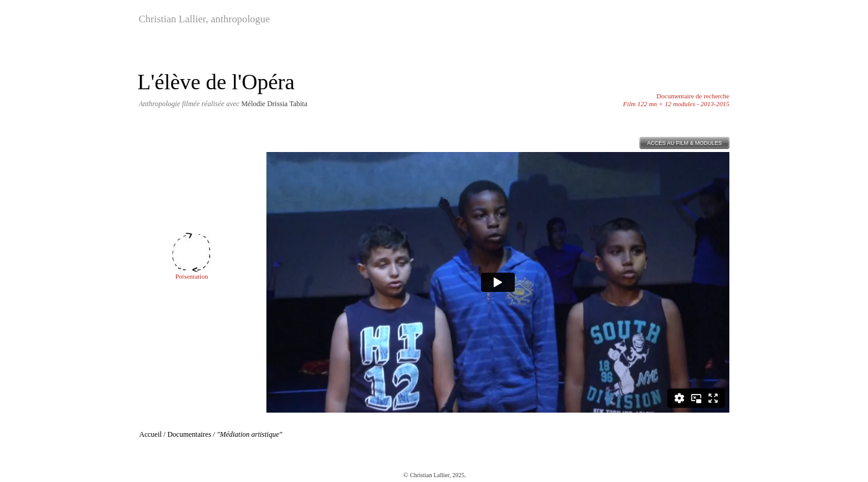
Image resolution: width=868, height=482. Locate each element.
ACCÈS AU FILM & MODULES (684, 143)
